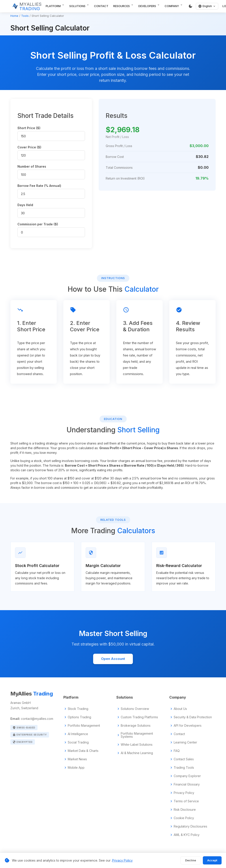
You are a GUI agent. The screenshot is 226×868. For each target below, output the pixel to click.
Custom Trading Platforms (139, 717)
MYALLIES (30, 6)
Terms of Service (186, 801)
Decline (191, 860)
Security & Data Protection (193, 717)
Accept (212, 860)
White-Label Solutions (137, 745)
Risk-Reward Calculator (179, 566)
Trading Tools (184, 768)
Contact (101, 6)
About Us (180, 709)
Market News (77, 759)
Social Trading (78, 742)
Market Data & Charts (83, 751)
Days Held (25, 205)
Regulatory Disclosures (190, 826)
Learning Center (185, 742)
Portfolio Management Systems (137, 735)
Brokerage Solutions (136, 726)
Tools (25, 16)
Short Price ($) (29, 128)
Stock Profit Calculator (37, 566)
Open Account (113, 659)
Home (14, 16)
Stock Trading (78, 709)
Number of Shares (32, 166)
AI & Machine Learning (137, 753)
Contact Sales (184, 759)
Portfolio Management (84, 726)
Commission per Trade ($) (38, 224)
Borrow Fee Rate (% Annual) (39, 186)
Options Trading (79, 717)
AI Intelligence (78, 734)
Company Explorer (187, 776)
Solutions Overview (135, 709)
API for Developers (188, 726)
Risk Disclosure (185, 810)
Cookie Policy (184, 818)
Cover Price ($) (29, 147)
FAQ (177, 751)
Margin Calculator (103, 566)
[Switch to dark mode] (190, 6)
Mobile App (76, 768)
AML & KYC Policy (187, 835)
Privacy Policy (184, 793)
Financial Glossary (187, 784)
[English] (207, 6)
